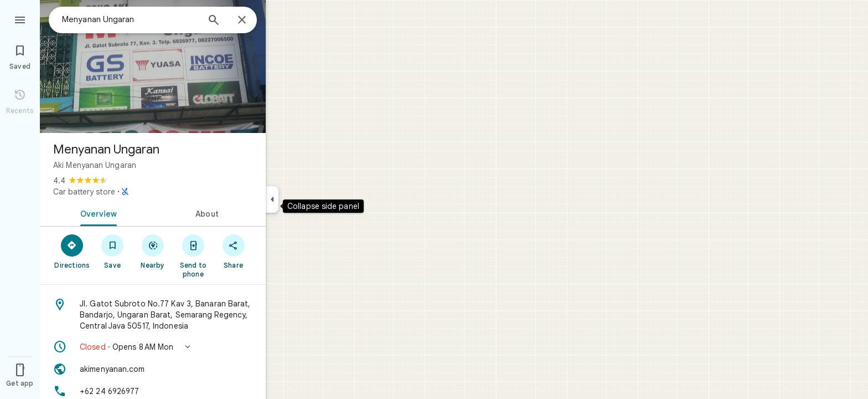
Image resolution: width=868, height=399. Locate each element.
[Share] (233, 251)
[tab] (96, 213)
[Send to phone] (193, 255)
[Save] (113, 251)
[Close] (242, 21)
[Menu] (20, 19)
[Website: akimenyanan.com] (153, 369)
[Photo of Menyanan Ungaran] (153, 66)
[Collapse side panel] (272, 199)
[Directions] (72, 251)
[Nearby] (153, 251)
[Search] (214, 21)
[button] (153, 347)
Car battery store (84, 192)
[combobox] (130, 19)
